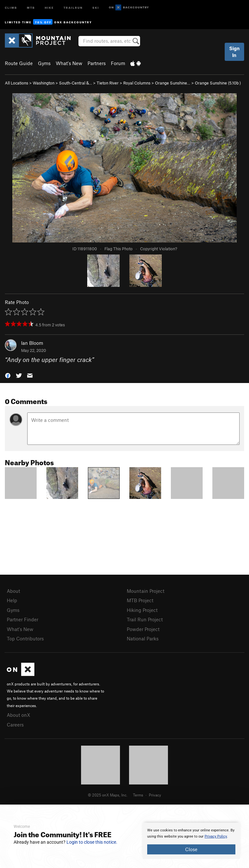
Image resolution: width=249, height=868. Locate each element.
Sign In (234, 52)
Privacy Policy (216, 836)
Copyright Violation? (159, 249)
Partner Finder (23, 619)
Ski (96, 7)
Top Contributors (25, 638)
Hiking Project (142, 610)
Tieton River (108, 83)
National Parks (143, 638)
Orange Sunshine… (173, 83)
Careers (15, 725)
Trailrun (73, 7)
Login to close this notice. (92, 842)
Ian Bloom (32, 343)
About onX (18, 715)
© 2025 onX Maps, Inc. (108, 795)
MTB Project (140, 600)
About (13, 591)
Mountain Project (146, 591)
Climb (11, 7)
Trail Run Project (145, 619)
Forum (118, 63)
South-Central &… (76, 83)
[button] (8, 375)
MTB (31, 7)
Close (191, 849)
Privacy (155, 795)
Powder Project (143, 629)
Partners (97, 63)
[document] (191, 841)
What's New (69, 63)
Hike (49, 7)
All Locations (17, 83)
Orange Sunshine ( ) (218, 83)
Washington (44, 83)
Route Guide (19, 63)
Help (12, 600)
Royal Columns (137, 83)
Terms (138, 795)
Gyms (44, 63)
